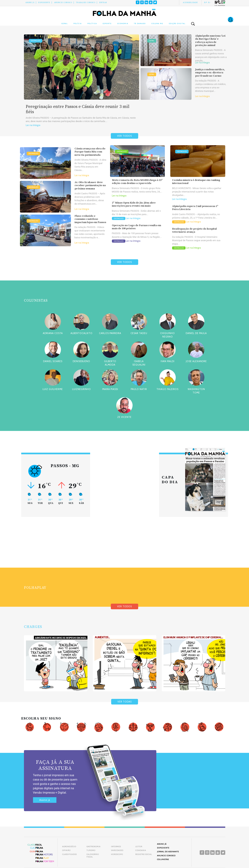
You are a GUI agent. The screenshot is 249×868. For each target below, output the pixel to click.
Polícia (78, 24)
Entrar (103, 3)
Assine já (45, 800)
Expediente (44, 3)
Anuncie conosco (63, 3)
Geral (65, 24)
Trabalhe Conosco (86, 3)
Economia (123, 24)
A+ (206, 2)
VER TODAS (125, 702)
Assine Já (30, 3)
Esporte (107, 24)
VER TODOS (124, 136)
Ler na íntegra (33, 125)
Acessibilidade (190, 3)
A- (209, 2)
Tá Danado (140, 24)
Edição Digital (177, 24)
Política (92, 24)
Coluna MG (157, 24)
